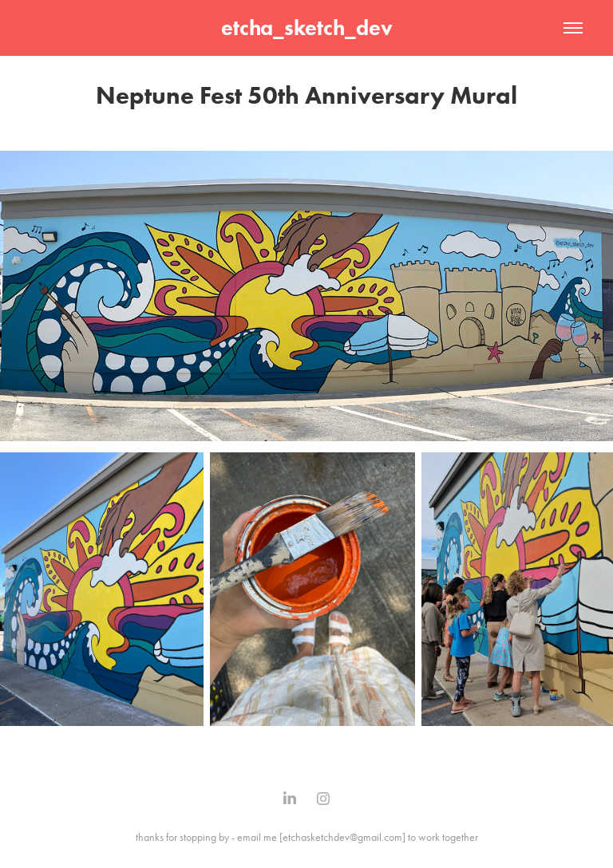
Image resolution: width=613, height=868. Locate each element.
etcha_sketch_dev (307, 28)
